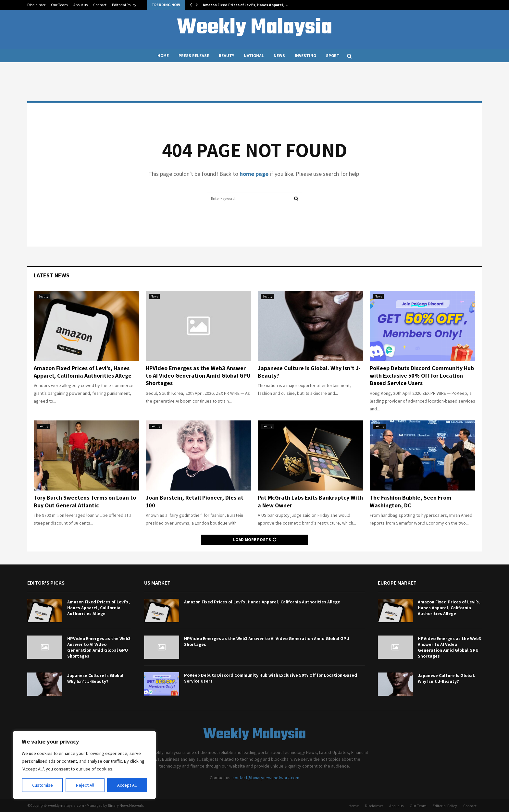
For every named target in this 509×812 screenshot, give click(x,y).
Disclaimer (36, 5)
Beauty (226, 56)
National (254, 56)
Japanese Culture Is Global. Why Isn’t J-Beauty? (96, 678)
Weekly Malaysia (255, 28)
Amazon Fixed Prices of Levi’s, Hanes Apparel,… (245, 5)
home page (254, 174)
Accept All (127, 785)
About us (81, 5)
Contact (100, 5)
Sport (333, 56)
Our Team (59, 5)
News (279, 56)
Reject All (85, 785)
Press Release (194, 56)
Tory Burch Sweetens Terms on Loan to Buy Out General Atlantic (85, 501)
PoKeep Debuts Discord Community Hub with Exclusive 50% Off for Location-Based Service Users (422, 376)
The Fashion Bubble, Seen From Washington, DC (411, 501)
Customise (43, 785)
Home (163, 56)
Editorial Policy (124, 5)
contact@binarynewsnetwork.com (266, 778)
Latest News (52, 275)
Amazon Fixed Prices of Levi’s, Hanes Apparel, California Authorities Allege (83, 372)
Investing (305, 56)
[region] (84, 765)
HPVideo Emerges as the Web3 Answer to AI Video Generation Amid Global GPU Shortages (198, 376)
